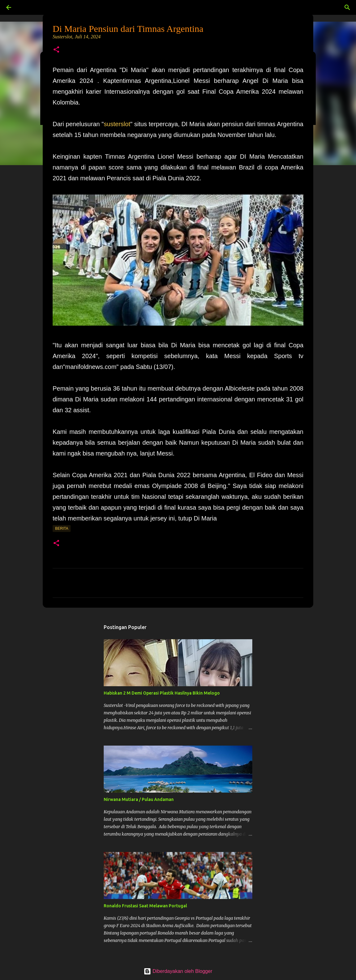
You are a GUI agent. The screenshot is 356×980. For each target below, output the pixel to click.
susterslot (117, 124)
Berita (62, 529)
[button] (56, 50)
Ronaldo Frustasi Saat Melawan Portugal (145, 906)
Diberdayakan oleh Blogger (178, 971)
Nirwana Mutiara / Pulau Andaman (139, 799)
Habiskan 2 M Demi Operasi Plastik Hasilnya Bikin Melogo (162, 693)
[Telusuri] (26, 7)
